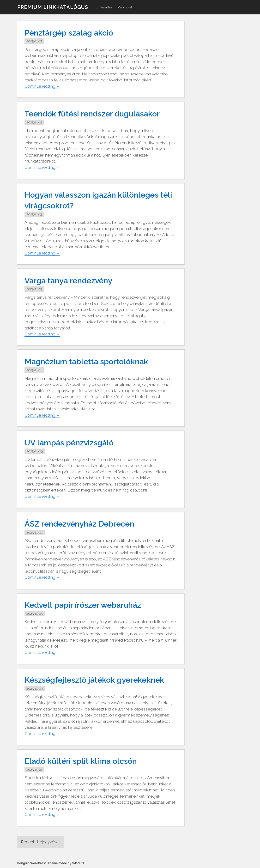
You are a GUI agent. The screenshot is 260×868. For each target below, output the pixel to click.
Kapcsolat (125, 7)
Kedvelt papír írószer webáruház (86, 605)
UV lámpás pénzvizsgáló (71, 443)
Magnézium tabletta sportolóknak (89, 361)
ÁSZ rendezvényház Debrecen (82, 524)
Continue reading (43, 86)
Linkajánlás (104, 7)
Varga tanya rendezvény (71, 280)
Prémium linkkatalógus (53, 7)
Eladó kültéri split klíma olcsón (83, 761)
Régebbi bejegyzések (42, 842)
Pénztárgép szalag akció (71, 33)
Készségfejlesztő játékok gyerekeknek (97, 680)
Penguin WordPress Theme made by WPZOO (51, 863)
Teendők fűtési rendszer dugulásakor (96, 114)
